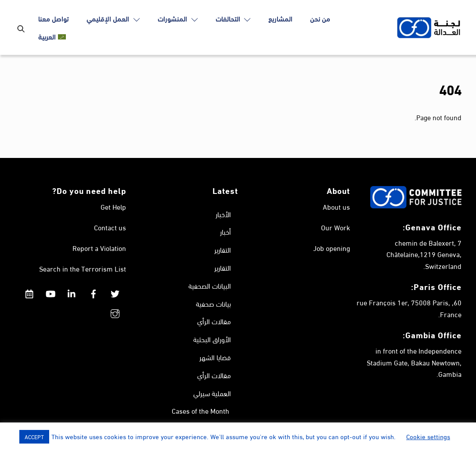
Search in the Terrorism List (83, 268)
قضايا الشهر (215, 357)
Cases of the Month (200, 410)
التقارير (223, 249)
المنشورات (178, 18)
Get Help (113, 206)
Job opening (332, 248)
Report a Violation (99, 248)
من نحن (320, 18)
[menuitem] (52, 37)
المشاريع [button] (280, 18)
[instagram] (115, 310)
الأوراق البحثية (212, 339)
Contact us (110, 227)
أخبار (225, 231)
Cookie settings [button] (428, 436)
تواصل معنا (54, 18)
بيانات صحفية (213, 303)
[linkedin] (72, 291)
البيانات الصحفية (210, 285)
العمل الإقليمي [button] (113, 18)
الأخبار (223, 214)
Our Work (335, 227)
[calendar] (29, 291)
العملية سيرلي (212, 393)
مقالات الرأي (214, 321)
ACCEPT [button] (34, 437)
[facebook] (94, 291)
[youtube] (50, 291)
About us (336, 206)
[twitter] (115, 291)
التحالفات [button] (233, 18)
